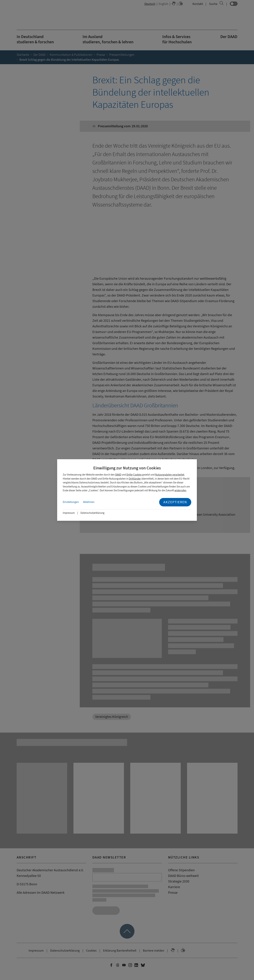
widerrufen (180, 491)
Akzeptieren (175, 502)
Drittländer (135, 479)
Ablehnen (89, 502)
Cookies (137, 475)
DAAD (118, 475)
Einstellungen (71, 502)
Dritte (129, 475)
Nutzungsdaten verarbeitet (170, 475)
